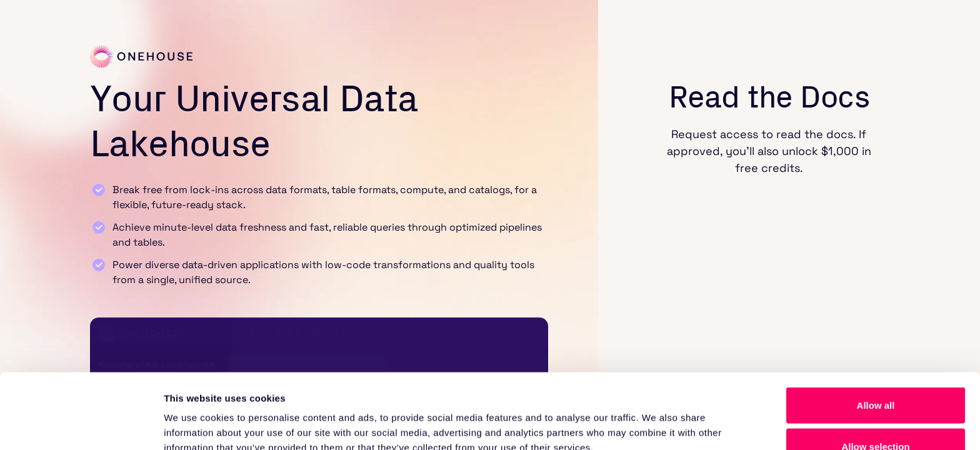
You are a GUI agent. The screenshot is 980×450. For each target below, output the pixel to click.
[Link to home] (141, 56)
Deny (876, 417)
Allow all (876, 335)
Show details (656, 418)
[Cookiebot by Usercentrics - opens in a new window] (81, 426)
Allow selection (875, 376)
